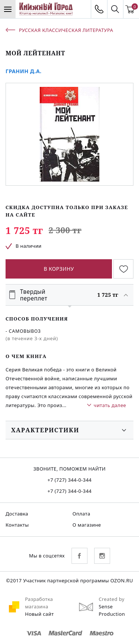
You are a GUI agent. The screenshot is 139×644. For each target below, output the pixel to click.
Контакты (17, 525)
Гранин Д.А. (24, 71)
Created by (112, 599)
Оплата (82, 514)
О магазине (87, 525)
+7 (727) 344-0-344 (69, 480)
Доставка (17, 514)
